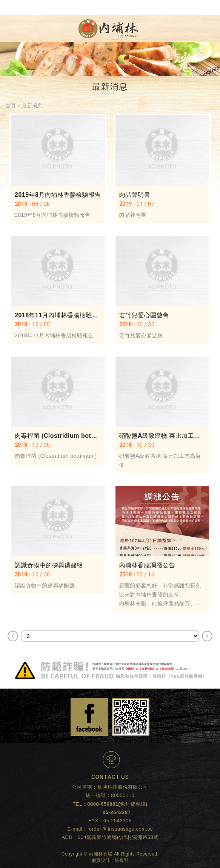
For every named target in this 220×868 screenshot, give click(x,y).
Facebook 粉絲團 (89, 717)
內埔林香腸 (108, 29)
